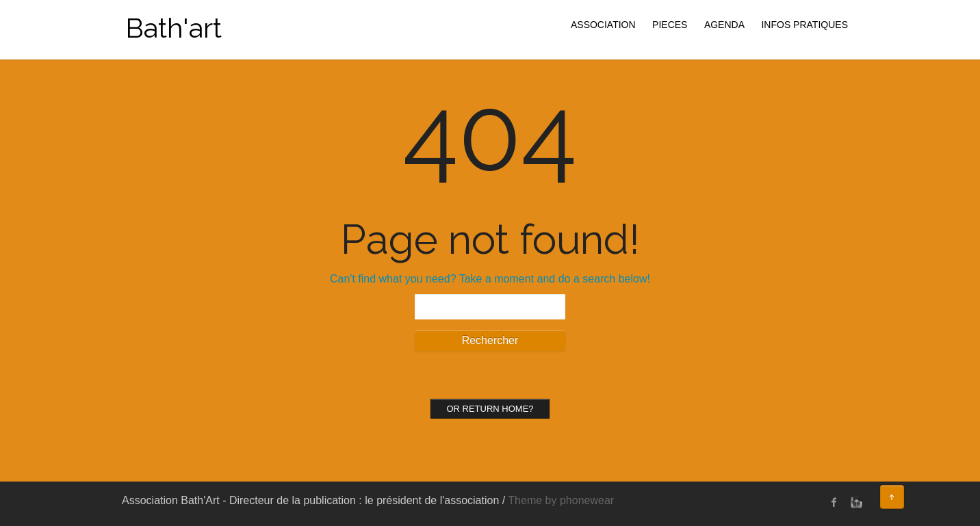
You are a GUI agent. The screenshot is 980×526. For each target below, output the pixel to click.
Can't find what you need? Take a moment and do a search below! (490, 279)
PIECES (670, 25)
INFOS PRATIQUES (804, 25)
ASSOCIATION (603, 25)
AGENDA (724, 25)
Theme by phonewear (561, 500)
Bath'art (173, 28)
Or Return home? (490, 409)
